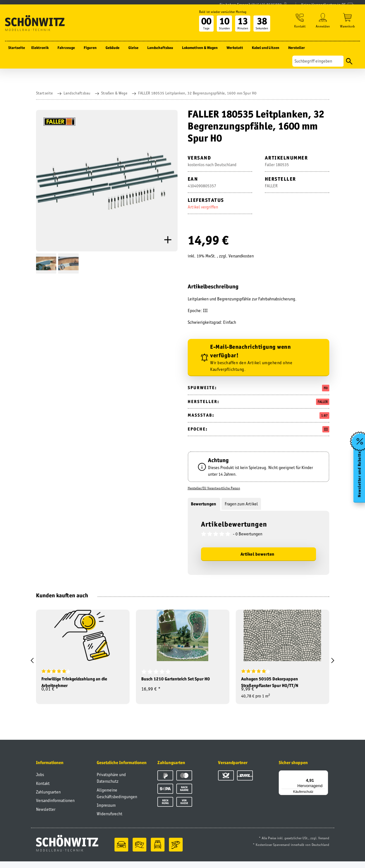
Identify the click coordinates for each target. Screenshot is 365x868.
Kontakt (43, 790)
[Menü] (324, 781)
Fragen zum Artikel (241, 504)
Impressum (106, 811)
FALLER (323, 402)
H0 (326, 388)
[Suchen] (318, 71)
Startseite (17, 57)
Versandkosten (241, 256)
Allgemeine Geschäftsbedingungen (117, 800)
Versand (324, 845)
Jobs (40, 781)
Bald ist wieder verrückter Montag (219, 21)
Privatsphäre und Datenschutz (111, 784)
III (326, 429)
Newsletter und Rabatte (358, 479)
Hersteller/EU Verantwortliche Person (214, 488)
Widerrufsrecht (109, 820)
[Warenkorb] (347, 32)
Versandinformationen (55, 807)
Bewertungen (204, 504)
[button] (298, 32)
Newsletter (46, 816)
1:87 (324, 415)
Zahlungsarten (48, 798)
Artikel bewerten (258, 554)
